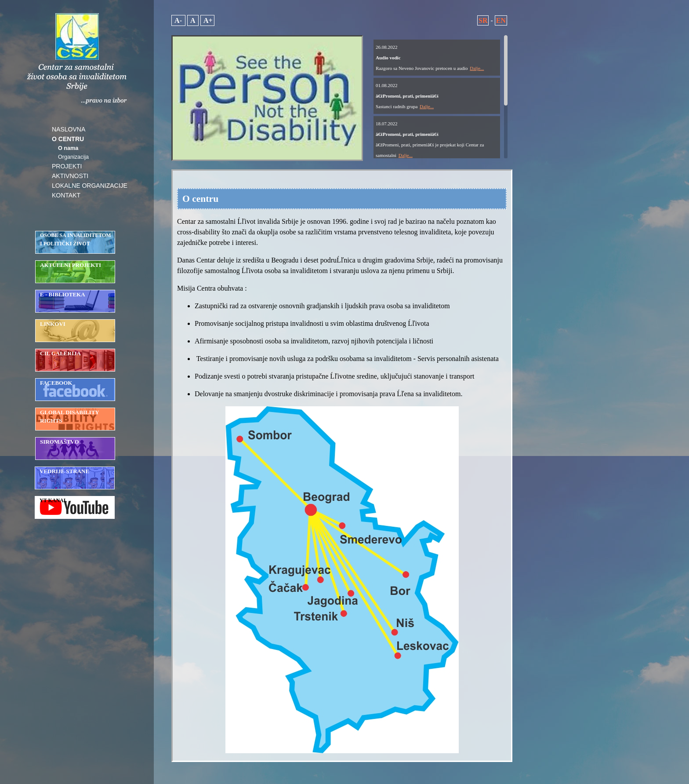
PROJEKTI (67, 166)
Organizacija (73, 157)
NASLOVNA (69, 129)
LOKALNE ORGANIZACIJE (90, 186)
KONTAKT (66, 195)
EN (501, 20)
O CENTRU (68, 139)
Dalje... (477, 68)
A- (178, 20)
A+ (207, 20)
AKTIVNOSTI (70, 176)
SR (483, 20)
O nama (68, 148)
